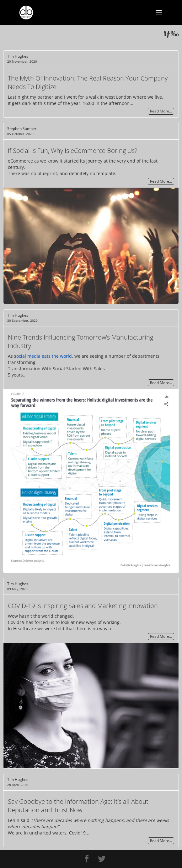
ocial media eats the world (44, 356)
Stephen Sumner (22, 129)
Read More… (161, 111)
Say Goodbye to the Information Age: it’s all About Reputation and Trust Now (78, 806)
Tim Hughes (18, 56)
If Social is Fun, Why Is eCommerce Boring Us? (72, 151)
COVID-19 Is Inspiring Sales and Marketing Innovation (83, 606)
